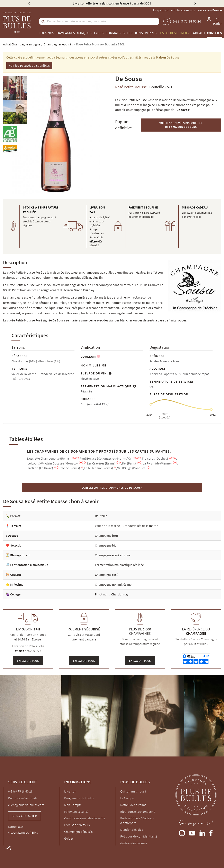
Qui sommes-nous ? (133, 791)
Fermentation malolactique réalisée (119, 565)
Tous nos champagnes (57, 33)
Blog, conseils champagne (138, 812)
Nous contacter (25, 816)
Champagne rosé (107, 575)
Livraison (70, 791)
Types (99, 33)
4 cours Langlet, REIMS (23, 832)
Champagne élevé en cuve (113, 555)
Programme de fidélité (79, 798)
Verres (151, 33)
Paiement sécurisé (76, 812)
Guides (69, 838)
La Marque (127, 798)
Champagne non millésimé (113, 584)
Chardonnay (120, 594)
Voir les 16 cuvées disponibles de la (181, 125)
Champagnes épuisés (78, 832)
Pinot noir (102, 594)
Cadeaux (198, 33)
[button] (9, 848)
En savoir (184, 110)
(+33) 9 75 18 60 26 (20, 791)
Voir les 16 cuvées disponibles (29, 65)
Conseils (214, 33)
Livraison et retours (77, 825)
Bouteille (101, 516)
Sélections (133, 33)
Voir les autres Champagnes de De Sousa (112, 488)
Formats (113, 33)
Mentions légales (132, 830)
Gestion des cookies (134, 843)
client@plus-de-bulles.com (26, 805)
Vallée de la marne (108, 526)
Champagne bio (106, 545)
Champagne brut (106, 535)
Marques (84, 33)
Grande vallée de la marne (140, 526)
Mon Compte (73, 805)
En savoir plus (28, 661)
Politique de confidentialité (139, 836)
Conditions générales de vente (85, 818)
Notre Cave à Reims (133, 805)
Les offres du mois (174, 33)
